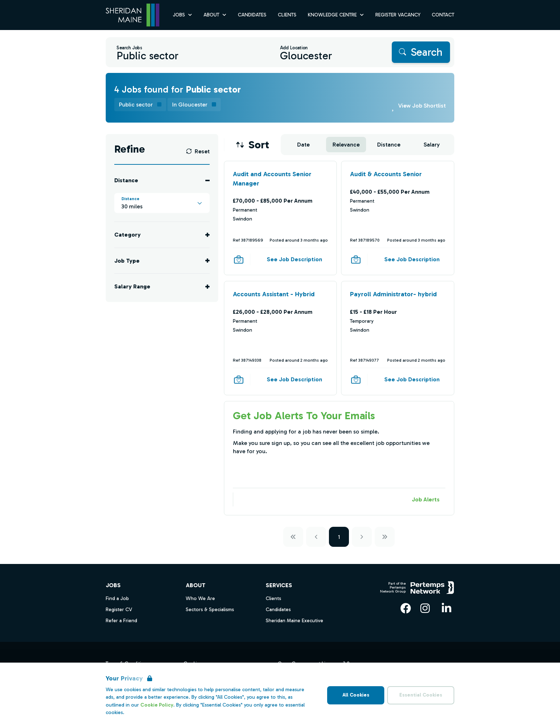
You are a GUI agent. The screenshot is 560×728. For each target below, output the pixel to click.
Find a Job (117, 598)
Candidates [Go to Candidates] (252, 15)
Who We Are (200, 598)
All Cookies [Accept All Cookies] (356, 695)
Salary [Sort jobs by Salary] (432, 145)
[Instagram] (425, 608)
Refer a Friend (121, 621)
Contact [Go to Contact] (443, 15)
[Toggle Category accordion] (162, 235)
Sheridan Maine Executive (294, 621)
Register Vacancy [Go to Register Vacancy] (398, 15)
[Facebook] (406, 608)
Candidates (278, 610)
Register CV (119, 610)
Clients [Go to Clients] (287, 15)
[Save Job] (239, 259)
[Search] (421, 52)
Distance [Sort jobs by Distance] (389, 145)
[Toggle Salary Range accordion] (162, 286)
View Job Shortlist (422, 106)
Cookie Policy (157, 705)
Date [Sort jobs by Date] (303, 145)
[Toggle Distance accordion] (162, 180)
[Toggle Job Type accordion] (162, 261)
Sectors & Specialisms (210, 610)
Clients (273, 598)
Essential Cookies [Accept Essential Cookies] (421, 695)
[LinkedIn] (446, 608)
